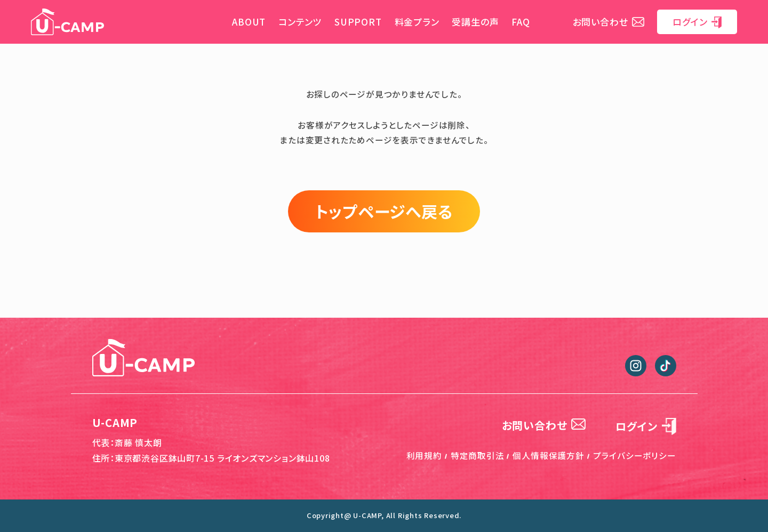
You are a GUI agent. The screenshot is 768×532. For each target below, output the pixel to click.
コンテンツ (300, 22)
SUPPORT (358, 22)
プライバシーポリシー (635, 455)
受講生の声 (475, 22)
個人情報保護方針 (548, 455)
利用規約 (424, 455)
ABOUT (249, 22)
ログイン (697, 22)
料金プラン (417, 22)
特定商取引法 (478, 455)
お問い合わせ (609, 22)
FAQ (521, 22)
